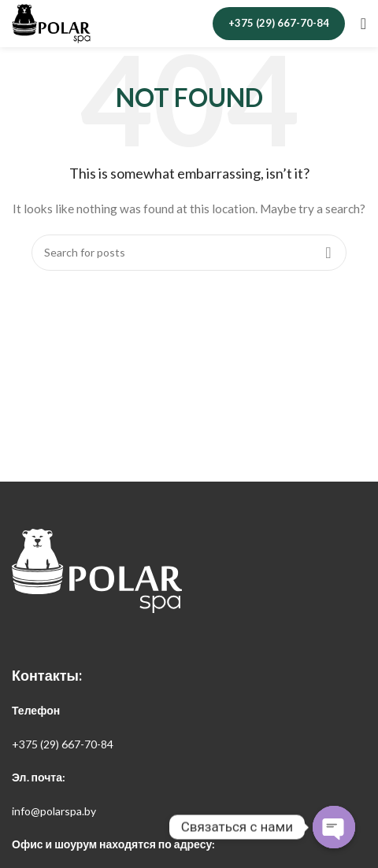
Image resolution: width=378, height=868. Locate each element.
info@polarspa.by (54, 811)
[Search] (189, 253)
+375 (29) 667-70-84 (279, 23)
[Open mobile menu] (363, 24)
